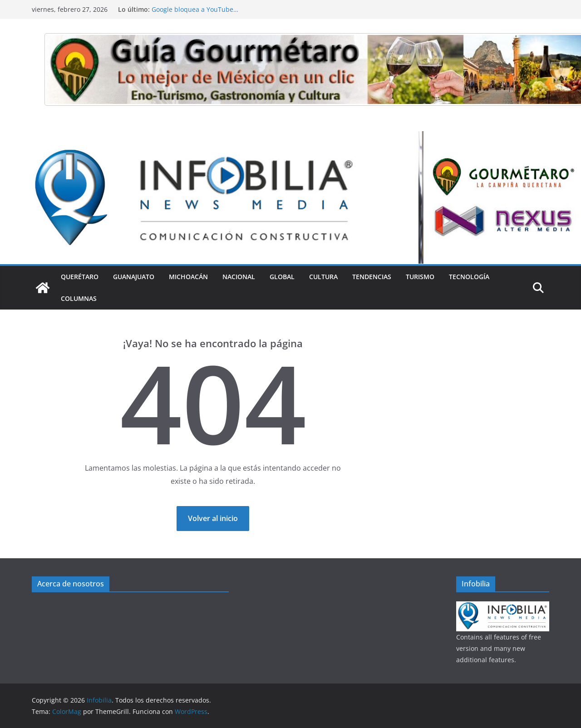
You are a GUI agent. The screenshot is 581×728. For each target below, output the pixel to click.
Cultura (323, 277)
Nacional (239, 277)
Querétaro (80, 277)
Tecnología (469, 277)
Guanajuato (134, 277)
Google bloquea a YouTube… (195, 9)
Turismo (420, 277)
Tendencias (372, 277)
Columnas (79, 298)
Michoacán (188, 277)
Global (282, 277)
